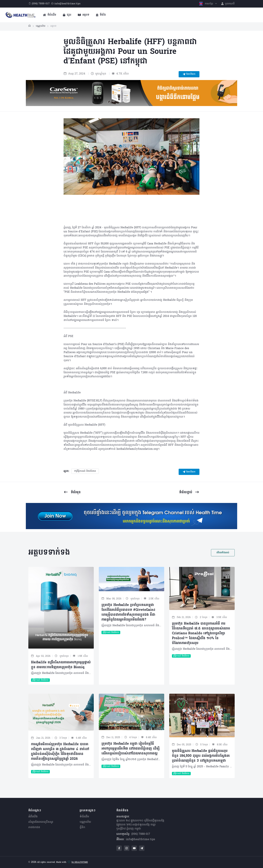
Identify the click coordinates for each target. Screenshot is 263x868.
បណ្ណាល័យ (85, 822)
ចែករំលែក (189, 74)
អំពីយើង (33, 817)
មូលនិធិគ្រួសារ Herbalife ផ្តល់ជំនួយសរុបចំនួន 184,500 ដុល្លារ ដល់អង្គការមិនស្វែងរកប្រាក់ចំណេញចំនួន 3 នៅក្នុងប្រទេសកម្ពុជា (201, 756)
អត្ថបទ (84, 15)
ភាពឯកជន (34, 827)
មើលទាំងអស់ (223, 553)
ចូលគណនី (228, 4)
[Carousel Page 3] (135, 215)
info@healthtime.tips (140, 839)
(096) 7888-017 (141, 834)
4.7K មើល (120, 74)
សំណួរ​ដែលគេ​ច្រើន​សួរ (41, 822)
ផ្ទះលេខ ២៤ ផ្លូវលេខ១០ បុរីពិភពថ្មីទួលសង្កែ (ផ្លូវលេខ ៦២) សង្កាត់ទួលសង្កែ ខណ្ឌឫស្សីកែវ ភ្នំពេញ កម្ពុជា (140, 825)
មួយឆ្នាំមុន (98, 74)
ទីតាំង (101, 15)
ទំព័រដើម (50, 15)
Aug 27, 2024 (74, 74)
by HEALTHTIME (80, 862)
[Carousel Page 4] (142, 215)
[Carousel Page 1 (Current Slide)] (121, 215)
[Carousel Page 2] (128, 215)
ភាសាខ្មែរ (207, 4)
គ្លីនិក (82, 827)
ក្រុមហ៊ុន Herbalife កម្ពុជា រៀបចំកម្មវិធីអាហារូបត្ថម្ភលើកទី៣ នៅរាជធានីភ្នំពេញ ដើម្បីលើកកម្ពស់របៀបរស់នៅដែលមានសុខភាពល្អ (130, 749)
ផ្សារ (67, 15)
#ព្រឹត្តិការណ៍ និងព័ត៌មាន (85, 471)
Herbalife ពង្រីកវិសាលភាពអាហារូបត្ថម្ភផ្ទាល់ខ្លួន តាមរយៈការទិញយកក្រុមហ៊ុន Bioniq (61, 665)
